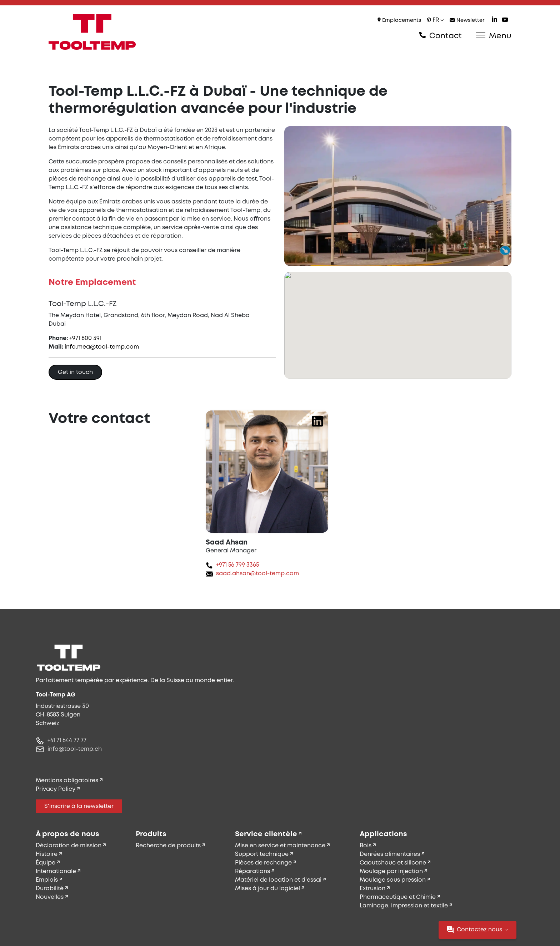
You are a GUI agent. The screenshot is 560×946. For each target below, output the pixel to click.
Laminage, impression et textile (404, 906)
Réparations (252, 871)
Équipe (46, 863)
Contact (441, 36)
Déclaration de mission (69, 846)
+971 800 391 (85, 338)
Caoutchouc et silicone (393, 863)
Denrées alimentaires (390, 854)
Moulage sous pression (393, 880)
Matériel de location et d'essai (278, 880)
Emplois (47, 880)
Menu (494, 36)
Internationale (56, 871)
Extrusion (372, 889)
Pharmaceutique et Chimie (398, 897)
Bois (366, 846)
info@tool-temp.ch (75, 749)
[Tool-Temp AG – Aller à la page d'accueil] (92, 32)
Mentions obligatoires (67, 781)
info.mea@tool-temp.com (102, 347)
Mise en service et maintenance (280, 846)
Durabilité (50, 889)
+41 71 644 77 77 (67, 741)
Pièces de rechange (263, 863)
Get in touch (75, 372)
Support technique (262, 854)
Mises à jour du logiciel (267, 889)
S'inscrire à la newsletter (79, 806)
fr (435, 20)
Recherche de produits (168, 846)
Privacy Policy (56, 789)
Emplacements (399, 20)
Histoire (47, 854)
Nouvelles (50, 897)
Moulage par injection (391, 871)
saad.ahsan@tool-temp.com (257, 574)
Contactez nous (477, 930)
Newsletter (467, 21)
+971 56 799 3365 (237, 565)
